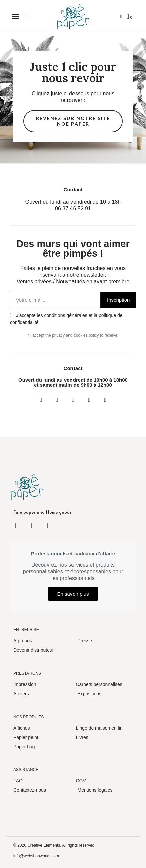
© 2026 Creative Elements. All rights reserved (54, 845)
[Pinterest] (105, 400)
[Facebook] (41, 400)
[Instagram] (57, 400)
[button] (16, 16)
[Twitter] (73, 400)
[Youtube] (89, 400)
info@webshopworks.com (36, 856)
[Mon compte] (121, 16)
